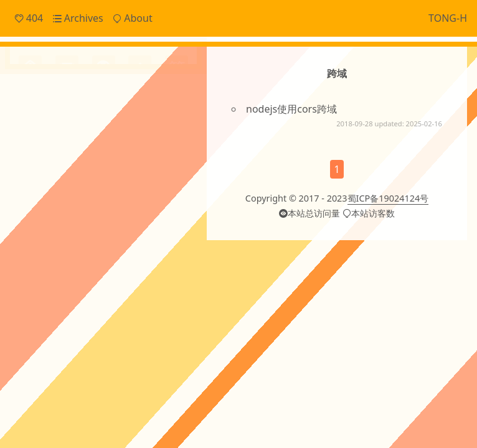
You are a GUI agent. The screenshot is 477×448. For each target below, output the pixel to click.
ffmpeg (34, 277)
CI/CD (31, 203)
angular (163, 225)
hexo (140, 276)
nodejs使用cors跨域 (291, 109)
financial (69, 277)
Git (159, 203)
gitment (106, 277)
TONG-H (448, 18)
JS (175, 203)
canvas (42, 250)
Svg (115, 226)
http (167, 277)
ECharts (97, 203)
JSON (30, 226)
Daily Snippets (67, 105)
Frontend (55, 125)
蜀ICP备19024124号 (388, 243)
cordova (96, 250)
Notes (47, 146)
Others (50, 167)
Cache (63, 202)
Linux (56, 226)
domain (140, 252)
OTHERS (87, 226)
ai (134, 224)
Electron (132, 203)
